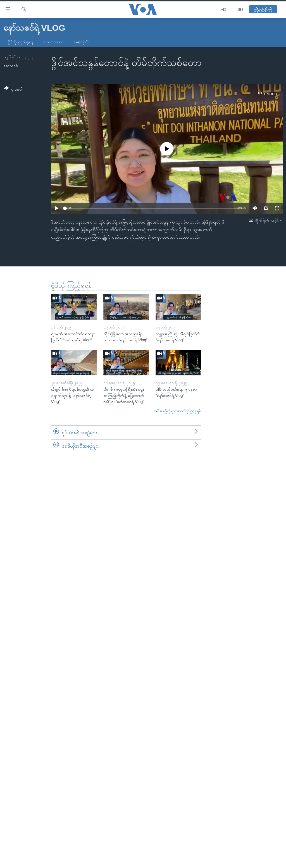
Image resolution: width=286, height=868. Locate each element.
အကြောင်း (81, 42)
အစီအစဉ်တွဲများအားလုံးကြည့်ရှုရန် (177, 411)
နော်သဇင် (11, 66)
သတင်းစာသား (53, 42)
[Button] (13, 90)
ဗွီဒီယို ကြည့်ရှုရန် (21, 42)
